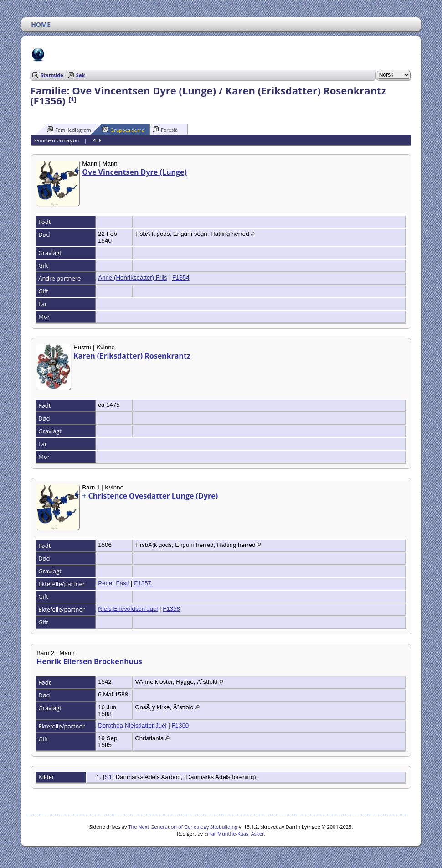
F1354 (181, 278)
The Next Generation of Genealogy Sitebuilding (183, 827)
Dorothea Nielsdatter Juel (132, 725)
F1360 (180, 725)
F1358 (171, 609)
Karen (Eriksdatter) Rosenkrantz (132, 356)
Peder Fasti (113, 583)
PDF (97, 140)
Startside (52, 75)
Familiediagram (69, 130)
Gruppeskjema (123, 130)
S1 (108, 777)
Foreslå (165, 130)
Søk (81, 75)
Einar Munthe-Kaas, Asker (234, 834)
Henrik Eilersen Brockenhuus (89, 661)
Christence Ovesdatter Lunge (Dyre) (153, 496)
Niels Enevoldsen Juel (128, 609)
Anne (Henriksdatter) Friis (133, 278)
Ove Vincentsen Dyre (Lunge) (134, 172)
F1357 (143, 583)
